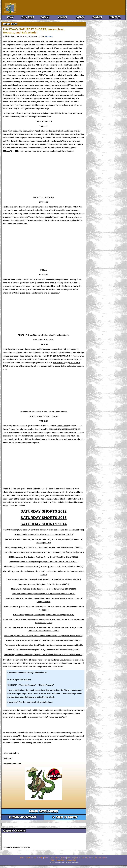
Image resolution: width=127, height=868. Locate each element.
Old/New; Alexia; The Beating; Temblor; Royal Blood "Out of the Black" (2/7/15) (44, 557)
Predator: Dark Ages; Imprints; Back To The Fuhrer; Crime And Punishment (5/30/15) (44, 640)
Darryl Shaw (62, 426)
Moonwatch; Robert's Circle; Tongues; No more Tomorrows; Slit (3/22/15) (44, 589)
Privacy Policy (60, 860)
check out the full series (63, 151)
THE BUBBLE (59, 363)
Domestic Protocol (28, 411)
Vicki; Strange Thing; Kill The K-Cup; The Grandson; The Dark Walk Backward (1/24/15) (44, 547)
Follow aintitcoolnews (44, 811)
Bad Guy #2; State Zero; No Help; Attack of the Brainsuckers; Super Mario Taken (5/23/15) (44, 636)
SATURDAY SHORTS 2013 (44, 518)
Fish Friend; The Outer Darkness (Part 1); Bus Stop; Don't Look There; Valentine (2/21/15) (44, 566)
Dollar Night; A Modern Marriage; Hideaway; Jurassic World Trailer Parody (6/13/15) (44, 650)
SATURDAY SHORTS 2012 (44, 511)
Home (10, 17)
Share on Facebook (23, 817)
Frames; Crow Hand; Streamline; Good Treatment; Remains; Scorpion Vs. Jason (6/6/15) (44, 645)
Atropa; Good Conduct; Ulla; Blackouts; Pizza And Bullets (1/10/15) (44, 535)
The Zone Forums (101, 858)
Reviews (63, 17)
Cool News (28, 17)
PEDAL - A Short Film (28, 335)
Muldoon (49, 36)
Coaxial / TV (39, 858)
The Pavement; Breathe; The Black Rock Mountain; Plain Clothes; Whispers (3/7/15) (44, 579)
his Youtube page (56, 439)
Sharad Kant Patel (50, 411)
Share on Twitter (65, 817)
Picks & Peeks (49, 858)
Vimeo (66, 335)
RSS (53, 860)
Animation (71, 858)
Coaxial (45, 17)
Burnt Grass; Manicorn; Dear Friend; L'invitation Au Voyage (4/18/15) (44, 615)
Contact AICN (71, 860)
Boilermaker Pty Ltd (51, 335)
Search (115, 17)
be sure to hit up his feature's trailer (35, 359)
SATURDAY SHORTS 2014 (44, 524)
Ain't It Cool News (22, 7)
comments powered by (16, 847)
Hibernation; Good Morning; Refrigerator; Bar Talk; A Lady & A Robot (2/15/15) (44, 562)
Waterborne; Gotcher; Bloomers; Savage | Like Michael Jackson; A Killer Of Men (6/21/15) (44, 655)
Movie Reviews (61, 858)
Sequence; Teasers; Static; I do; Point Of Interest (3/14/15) (44, 584)
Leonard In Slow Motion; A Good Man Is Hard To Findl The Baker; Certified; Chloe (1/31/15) (44, 552)
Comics (80, 17)
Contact (97, 17)
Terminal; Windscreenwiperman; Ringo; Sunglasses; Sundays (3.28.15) (44, 594)
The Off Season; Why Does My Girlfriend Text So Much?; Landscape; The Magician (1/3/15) (44, 530)
